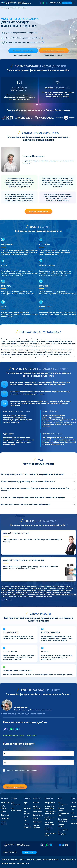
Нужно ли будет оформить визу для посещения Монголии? (28, 481)
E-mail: (6, 759)
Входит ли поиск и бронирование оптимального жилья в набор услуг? (33, 497)
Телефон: (7, 750)
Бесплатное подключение (23, 51)
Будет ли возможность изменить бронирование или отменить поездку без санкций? (35, 489)
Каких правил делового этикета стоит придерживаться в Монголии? (33, 474)
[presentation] (17, 779)
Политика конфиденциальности (12, 859)
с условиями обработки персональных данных (22, 770)
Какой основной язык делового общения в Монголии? (26, 504)
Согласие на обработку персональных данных (42, 859)
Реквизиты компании (8, 863)
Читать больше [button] (6, 600)
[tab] (37, 105)
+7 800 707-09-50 (55, 3)
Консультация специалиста (54, 51)
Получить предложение (15, 787)
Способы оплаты (23, 863)
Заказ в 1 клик (67, 3)
